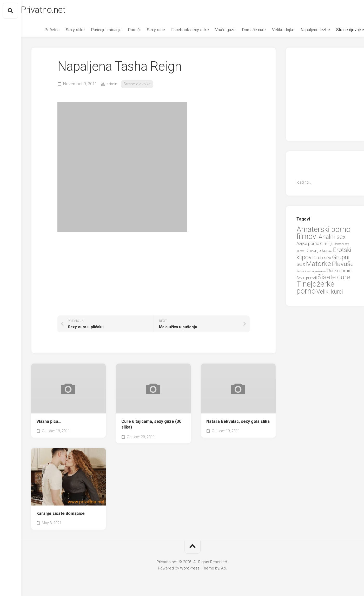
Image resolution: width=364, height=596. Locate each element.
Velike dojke (273, 31)
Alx (224, 569)
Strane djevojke (340, 31)
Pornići (124, 31)
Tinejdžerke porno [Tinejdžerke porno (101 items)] (315, 289)
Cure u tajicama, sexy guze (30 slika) (151, 426)
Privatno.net (55, 11)
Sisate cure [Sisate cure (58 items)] (334, 278)
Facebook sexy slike (180, 31)
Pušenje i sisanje (96, 31)
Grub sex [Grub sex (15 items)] (322, 259)
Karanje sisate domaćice (61, 515)
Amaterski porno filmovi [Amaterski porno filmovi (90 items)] (323, 235)
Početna (42, 31)
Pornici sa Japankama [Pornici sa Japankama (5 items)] (311, 273)
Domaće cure (243, 31)
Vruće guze (215, 31)
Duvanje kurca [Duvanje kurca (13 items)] (319, 252)
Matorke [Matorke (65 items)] (319, 265)
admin (112, 85)
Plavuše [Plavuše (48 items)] (343, 265)
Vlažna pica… (49, 423)
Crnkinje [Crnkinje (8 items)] (327, 245)
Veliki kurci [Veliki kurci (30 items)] (330, 293)
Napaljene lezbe (305, 31)
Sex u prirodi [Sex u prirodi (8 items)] (307, 280)
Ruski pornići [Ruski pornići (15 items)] (340, 272)
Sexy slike (65, 31)
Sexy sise (145, 31)
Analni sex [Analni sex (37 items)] (332, 238)
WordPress (190, 569)
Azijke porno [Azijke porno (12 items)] (308, 245)
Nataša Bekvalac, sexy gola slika (238, 423)
